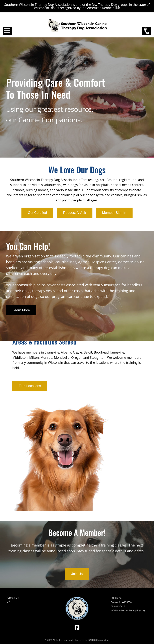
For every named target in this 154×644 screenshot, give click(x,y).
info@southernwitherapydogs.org (128, 610)
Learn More (21, 310)
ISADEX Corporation (99, 640)
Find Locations (30, 386)
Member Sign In (114, 213)
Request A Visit (75, 213)
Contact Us (13, 598)
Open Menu (7, 31)
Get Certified (37, 213)
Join (9, 601)
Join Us (77, 574)
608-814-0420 (118, 606)
